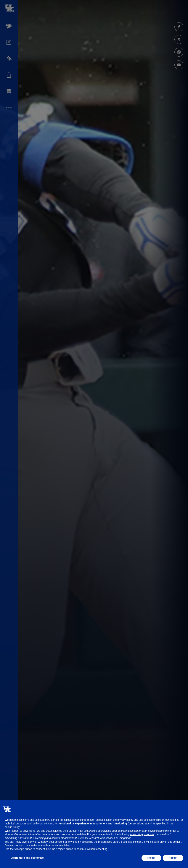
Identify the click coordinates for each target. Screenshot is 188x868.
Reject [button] (151, 858)
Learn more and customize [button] (27, 858)
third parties (70, 831)
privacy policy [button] (125, 820)
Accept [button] (173, 858)
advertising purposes (142, 834)
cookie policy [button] (12, 827)
